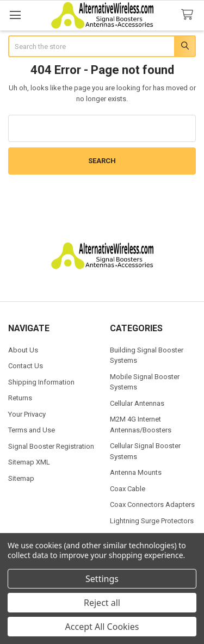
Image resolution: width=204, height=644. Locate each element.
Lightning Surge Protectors (152, 521)
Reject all (102, 603)
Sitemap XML (29, 462)
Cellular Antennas (137, 403)
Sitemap (21, 478)
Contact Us (26, 366)
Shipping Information (41, 382)
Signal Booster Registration (51, 446)
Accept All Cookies (102, 627)
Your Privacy (27, 414)
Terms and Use (32, 430)
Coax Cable (128, 489)
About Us (23, 350)
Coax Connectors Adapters (152, 504)
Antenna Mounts (136, 472)
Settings (102, 579)
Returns (20, 398)
